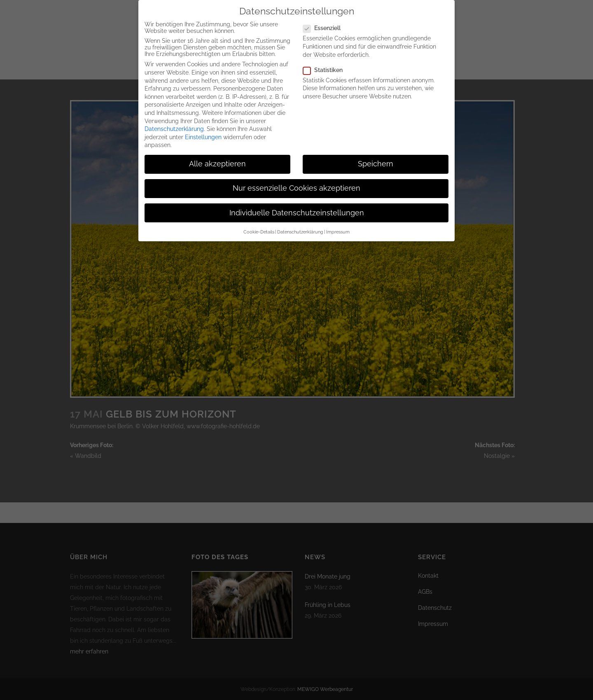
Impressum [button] (338, 224)
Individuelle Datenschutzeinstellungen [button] (297, 205)
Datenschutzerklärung (174, 121)
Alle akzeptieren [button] (217, 156)
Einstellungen (203, 129)
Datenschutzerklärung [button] (300, 224)
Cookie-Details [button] (259, 224)
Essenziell (325, 20)
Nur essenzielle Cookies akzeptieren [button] (296, 180)
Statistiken (326, 62)
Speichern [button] (376, 156)
